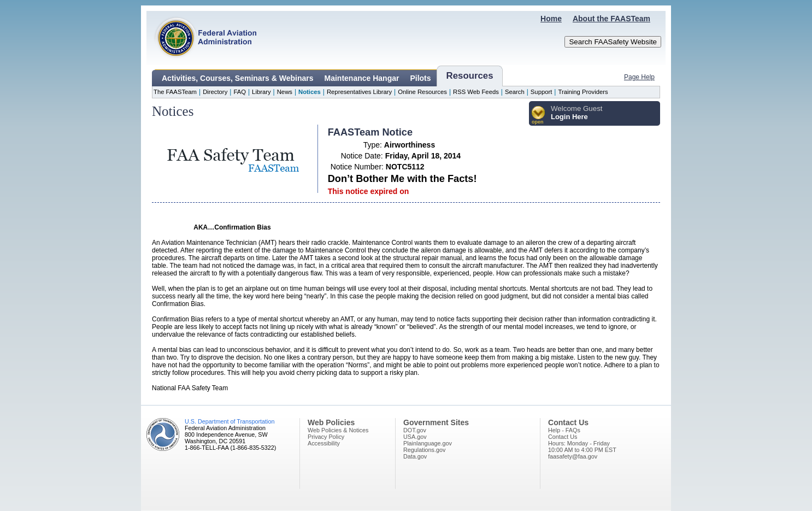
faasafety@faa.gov (573, 456)
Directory (215, 92)
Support (542, 92)
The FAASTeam (175, 92)
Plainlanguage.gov (428, 443)
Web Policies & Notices (338, 430)
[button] (539, 116)
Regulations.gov (424, 450)
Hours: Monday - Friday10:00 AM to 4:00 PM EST (582, 447)
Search (515, 92)
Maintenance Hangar (362, 78)
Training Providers (583, 92)
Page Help (639, 77)
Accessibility (324, 443)
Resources (470, 76)
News (285, 92)
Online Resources (422, 92)
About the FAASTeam (611, 19)
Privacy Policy (326, 437)
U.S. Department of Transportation (230, 421)
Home (551, 19)
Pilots (420, 78)
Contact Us (563, 437)
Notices (310, 92)
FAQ (240, 92)
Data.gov (415, 456)
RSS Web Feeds (476, 92)
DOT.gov (415, 430)
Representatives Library (359, 92)
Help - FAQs (564, 430)
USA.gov (415, 437)
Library (261, 92)
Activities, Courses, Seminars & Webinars (238, 78)
